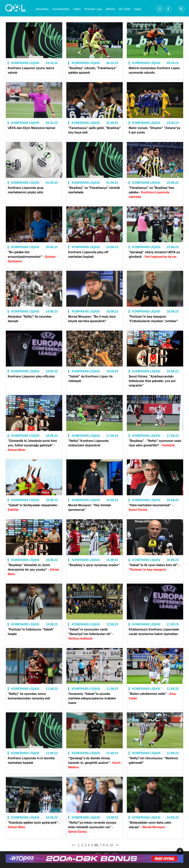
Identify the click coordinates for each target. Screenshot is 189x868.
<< (74, 845)
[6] (96, 845)
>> (117, 845)
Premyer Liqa (93, 9)
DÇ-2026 (125, 9)
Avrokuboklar (61, 9)
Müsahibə (42, 9)
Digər (138, 9)
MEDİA (110, 9)
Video (77, 9)
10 (111, 845)
